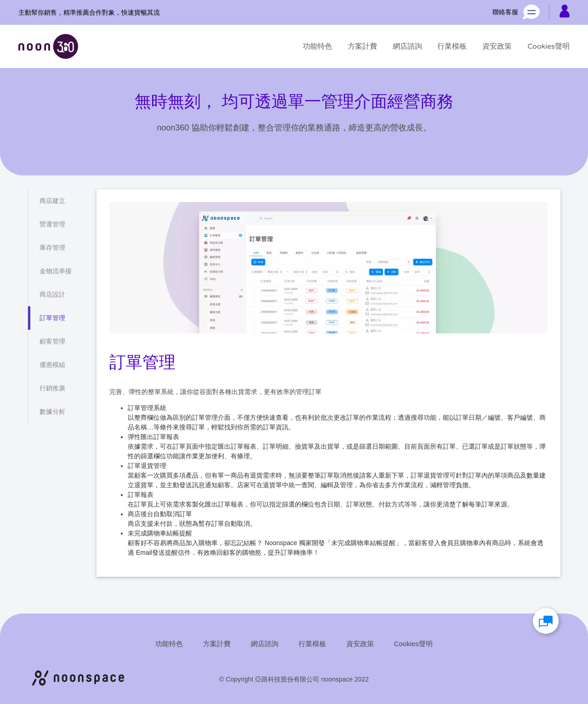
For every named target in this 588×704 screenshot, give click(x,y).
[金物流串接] (56, 271)
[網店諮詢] (407, 46)
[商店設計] (52, 294)
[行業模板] (452, 46)
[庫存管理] (52, 248)
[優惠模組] (52, 365)
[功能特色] (317, 46)
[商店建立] (52, 201)
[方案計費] (362, 46)
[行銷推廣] (52, 388)
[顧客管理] (52, 341)
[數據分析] (52, 411)
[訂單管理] (52, 318)
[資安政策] (497, 46)
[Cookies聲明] (548, 46)
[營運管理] (52, 224)
